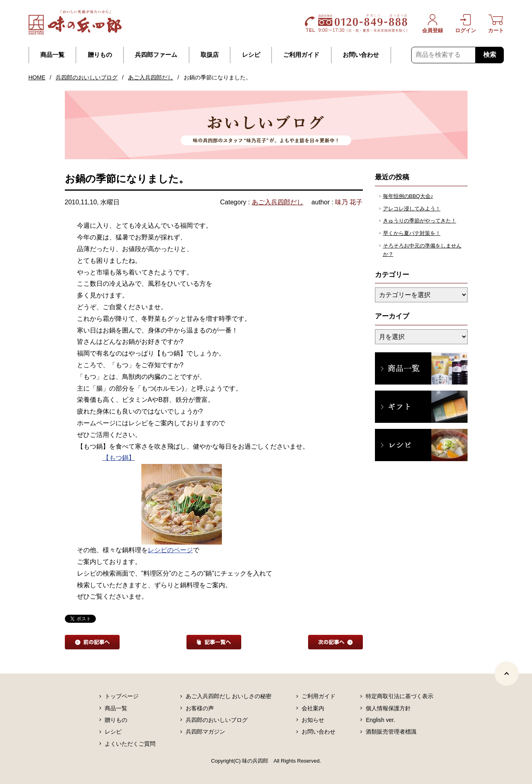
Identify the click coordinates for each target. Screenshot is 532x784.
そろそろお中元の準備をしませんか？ (422, 250)
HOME (37, 77)
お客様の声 (200, 708)
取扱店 (210, 55)
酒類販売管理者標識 (391, 732)
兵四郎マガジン (205, 732)
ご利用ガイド (301, 55)
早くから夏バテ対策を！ (412, 233)
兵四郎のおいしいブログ (87, 77)
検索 (490, 55)
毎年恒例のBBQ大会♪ (408, 196)
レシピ (251, 55)
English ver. (380, 720)
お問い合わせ (361, 55)
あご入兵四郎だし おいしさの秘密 (229, 696)
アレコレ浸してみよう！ (412, 209)
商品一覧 (52, 55)
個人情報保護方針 (388, 708)
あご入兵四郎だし (151, 77)
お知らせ (313, 720)
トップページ (122, 696)
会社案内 (313, 708)
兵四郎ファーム (156, 55)
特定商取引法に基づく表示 (400, 696)
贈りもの (100, 55)
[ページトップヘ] (507, 674)
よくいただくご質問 (130, 744)
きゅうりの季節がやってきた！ (420, 221)
